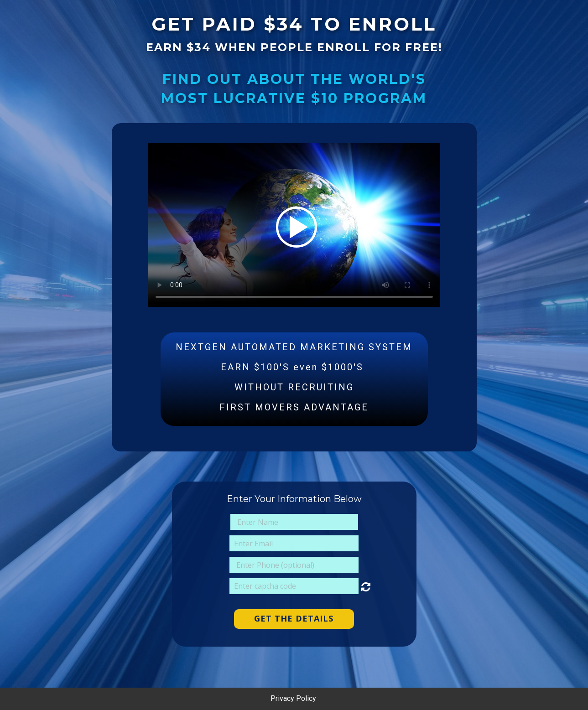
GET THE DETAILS (294, 618)
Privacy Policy (294, 698)
